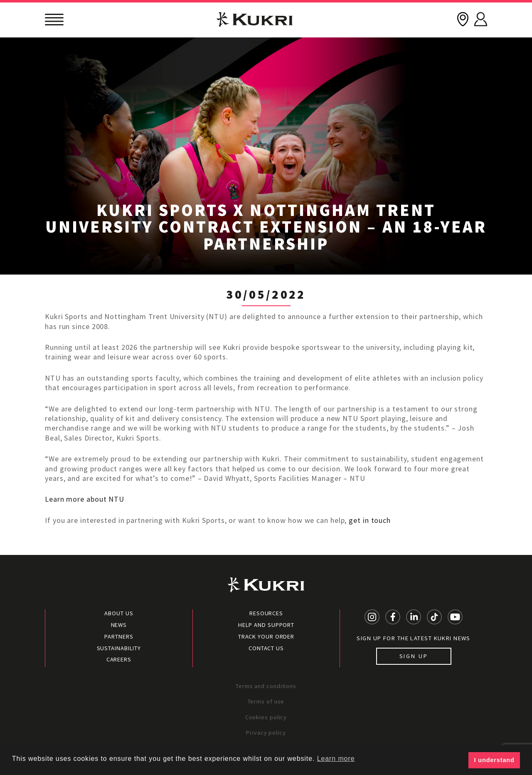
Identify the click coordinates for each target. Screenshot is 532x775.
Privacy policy (266, 733)
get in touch (370, 520)
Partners (119, 636)
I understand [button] (494, 760)
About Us (119, 613)
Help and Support (266, 625)
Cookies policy (266, 717)
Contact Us (266, 648)
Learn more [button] (336, 759)
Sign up (414, 656)
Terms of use (266, 701)
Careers (119, 659)
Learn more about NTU (85, 499)
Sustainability (119, 648)
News (119, 625)
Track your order (266, 636)
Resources (266, 613)
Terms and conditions (266, 686)
